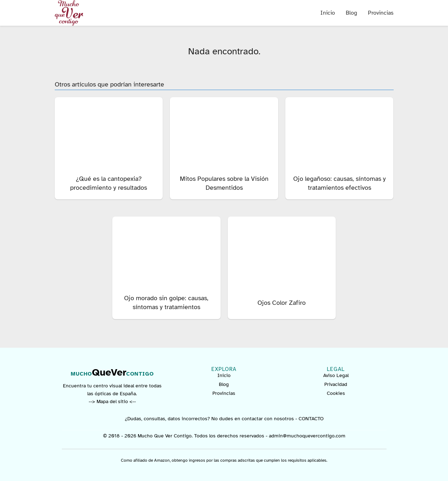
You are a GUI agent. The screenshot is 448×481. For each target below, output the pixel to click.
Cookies (336, 393)
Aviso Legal (336, 375)
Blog (351, 13)
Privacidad (336, 384)
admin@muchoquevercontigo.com (307, 436)
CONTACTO (311, 419)
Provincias (381, 13)
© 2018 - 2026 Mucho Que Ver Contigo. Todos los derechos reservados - (186, 436)
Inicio (328, 13)
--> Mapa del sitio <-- (112, 401)
